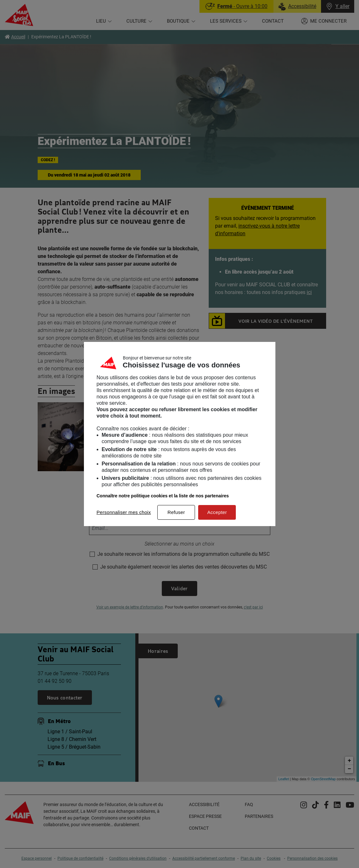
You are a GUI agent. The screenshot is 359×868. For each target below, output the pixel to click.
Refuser (176, 512)
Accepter (217, 512)
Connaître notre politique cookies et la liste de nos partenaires (163, 496)
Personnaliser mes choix (124, 512)
